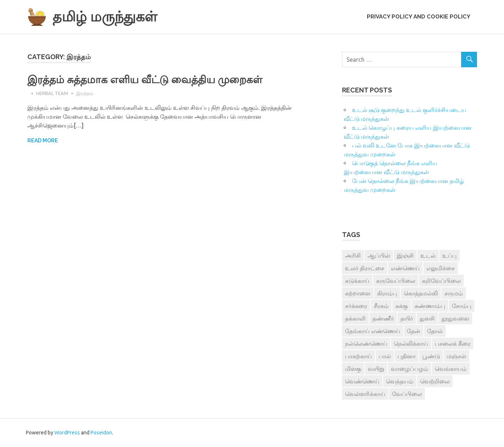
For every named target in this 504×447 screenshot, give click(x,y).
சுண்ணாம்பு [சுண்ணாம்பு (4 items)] (430, 306)
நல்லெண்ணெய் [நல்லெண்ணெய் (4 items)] (366, 343)
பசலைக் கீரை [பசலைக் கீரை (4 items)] (453, 343)
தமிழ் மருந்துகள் (105, 16)
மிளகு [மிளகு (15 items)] (353, 369)
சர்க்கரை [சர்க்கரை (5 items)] (356, 306)
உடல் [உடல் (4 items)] (428, 255)
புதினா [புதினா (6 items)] (407, 356)
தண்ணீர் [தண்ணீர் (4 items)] (383, 318)
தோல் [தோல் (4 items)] (435, 331)
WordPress (67, 433)
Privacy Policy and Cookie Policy (419, 17)
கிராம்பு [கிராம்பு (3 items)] (387, 293)
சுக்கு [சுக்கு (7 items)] (402, 306)
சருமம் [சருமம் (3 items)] (454, 293)
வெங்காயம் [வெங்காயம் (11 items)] (451, 369)
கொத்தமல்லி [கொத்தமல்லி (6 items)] (421, 293)
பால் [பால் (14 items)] (385, 356)
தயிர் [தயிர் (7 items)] (407, 318)
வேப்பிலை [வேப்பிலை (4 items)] (407, 394)
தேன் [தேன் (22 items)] (414, 331)
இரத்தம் (85, 93)
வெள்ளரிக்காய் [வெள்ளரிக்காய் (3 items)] (365, 394)
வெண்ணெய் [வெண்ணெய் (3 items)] (362, 381)
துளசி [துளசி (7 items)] (427, 318)
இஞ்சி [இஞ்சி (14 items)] (405, 255)
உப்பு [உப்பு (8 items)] (449, 255)
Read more (43, 140)
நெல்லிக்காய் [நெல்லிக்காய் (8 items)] (411, 343)
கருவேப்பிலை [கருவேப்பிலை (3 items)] (396, 281)
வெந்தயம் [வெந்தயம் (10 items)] (400, 381)
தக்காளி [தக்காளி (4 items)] (355, 318)
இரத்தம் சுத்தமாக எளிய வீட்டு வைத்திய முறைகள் (145, 80)
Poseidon (101, 433)
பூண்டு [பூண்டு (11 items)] (431, 356)
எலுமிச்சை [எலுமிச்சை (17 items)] (441, 268)
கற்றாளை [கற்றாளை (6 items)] (358, 293)
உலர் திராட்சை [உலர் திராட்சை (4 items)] (365, 268)
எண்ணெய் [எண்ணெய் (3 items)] (405, 268)
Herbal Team (52, 93)
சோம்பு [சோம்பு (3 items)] (462, 306)
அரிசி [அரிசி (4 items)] (353, 255)
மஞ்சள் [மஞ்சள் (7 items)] (456, 356)
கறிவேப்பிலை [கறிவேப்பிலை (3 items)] (441, 281)
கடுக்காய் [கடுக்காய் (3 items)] (357, 281)
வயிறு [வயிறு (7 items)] (376, 369)
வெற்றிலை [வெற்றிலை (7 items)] (435, 381)
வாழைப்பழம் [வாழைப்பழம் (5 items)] (410, 369)
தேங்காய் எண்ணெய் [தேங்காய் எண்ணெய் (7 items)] (373, 331)
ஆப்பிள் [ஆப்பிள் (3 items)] (379, 255)
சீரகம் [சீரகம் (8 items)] (381, 306)
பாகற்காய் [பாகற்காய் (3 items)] (358, 356)
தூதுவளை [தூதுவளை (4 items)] (455, 318)
